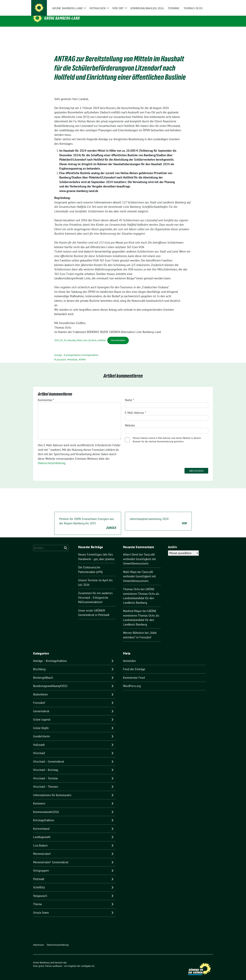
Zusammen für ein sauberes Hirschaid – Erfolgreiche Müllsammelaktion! (95, 593)
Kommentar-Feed (134, 673)
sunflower (57, 961)
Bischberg (39, 664)
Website (130, 421)
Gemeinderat (41, 706)
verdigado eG (88, 961)
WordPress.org (132, 681)
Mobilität (73, 355)
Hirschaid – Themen (46, 782)
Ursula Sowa (41, 908)
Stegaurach (40, 891)
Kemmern (39, 799)
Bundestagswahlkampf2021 (50, 681)
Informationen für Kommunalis (52, 790)
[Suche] (203, 5)
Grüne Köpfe (41, 723)
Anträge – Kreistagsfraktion (50, 656)
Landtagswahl (42, 832)
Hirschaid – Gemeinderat (49, 757)
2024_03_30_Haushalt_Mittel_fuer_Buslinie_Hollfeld (80, 335)
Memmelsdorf (42, 849)
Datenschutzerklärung (52, 458)
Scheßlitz (39, 882)
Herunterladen (118, 335)
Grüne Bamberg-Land (62, 18)
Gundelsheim (41, 731)
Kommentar (46, 395)
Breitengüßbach (43, 673)
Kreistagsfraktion (90, 350)
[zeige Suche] (207, 5)
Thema (37, 899)
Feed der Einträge (134, 664)
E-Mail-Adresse (135, 408)
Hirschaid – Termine (45, 773)
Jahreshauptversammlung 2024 (158, 516)
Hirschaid (39, 748)
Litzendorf (61, 355)
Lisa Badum (40, 841)
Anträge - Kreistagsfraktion (67, 350)
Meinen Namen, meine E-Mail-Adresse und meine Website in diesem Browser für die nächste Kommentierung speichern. (167, 435)
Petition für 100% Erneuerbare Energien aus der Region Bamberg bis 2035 (88, 519)
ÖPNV (83, 355)
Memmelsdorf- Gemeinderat (51, 857)
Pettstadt (39, 874)
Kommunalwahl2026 (46, 807)
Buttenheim (40, 690)
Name (130, 395)
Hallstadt (39, 740)
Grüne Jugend (42, 715)
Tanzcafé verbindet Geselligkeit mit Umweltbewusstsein (139, 554)
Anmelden (129, 656)
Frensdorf (39, 698)
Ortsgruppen (41, 866)
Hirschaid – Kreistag (46, 765)
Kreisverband (41, 824)
